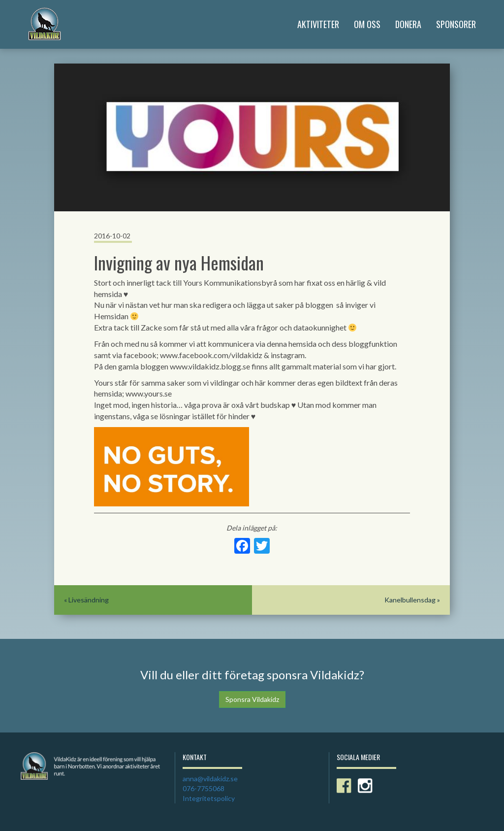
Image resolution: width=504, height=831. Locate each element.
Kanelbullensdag (410, 600)
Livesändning (89, 600)
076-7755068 (204, 788)
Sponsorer (456, 24)
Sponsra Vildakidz (252, 699)
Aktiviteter (318, 24)
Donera (408, 24)
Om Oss (367, 24)
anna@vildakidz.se (210, 779)
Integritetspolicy (209, 798)
